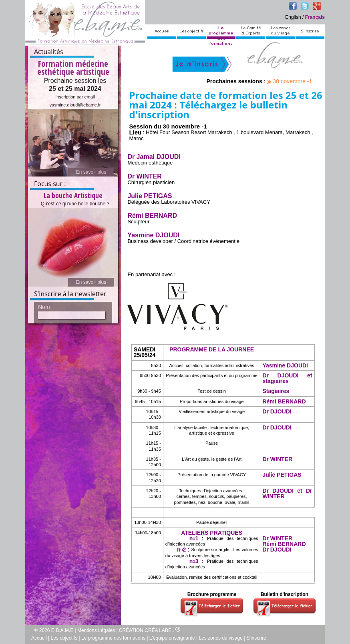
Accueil (162, 31)
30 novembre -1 (289, 81)
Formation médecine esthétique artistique (73, 59)
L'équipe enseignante (172, 638)
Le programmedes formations (221, 36)
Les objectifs (191, 31)
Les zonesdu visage (281, 30)
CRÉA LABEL (162, 630)
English (293, 17)
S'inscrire (310, 31)
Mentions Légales (96, 630)
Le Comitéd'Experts (251, 30)
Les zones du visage (220, 638)
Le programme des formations (113, 638)
